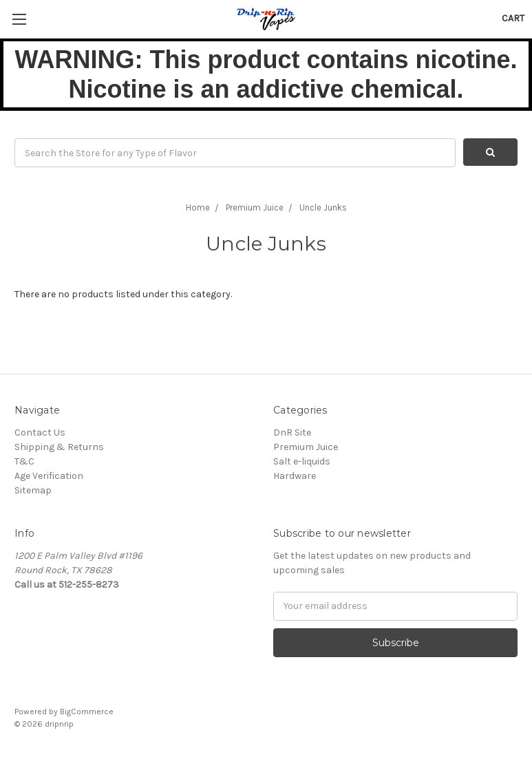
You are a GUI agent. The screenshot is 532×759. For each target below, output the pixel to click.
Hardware (295, 476)
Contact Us (40, 432)
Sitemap (33, 490)
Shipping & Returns (59, 447)
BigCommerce (87, 712)
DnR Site (292, 432)
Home (198, 207)
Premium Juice (255, 207)
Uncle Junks (323, 207)
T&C (24, 461)
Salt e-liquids (302, 461)
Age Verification (49, 476)
